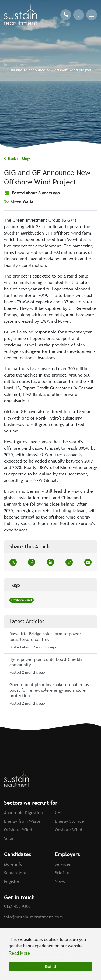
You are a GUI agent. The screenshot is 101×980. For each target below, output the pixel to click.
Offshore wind (22, 600)
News (24, 65)
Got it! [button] (50, 967)
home (9, 65)
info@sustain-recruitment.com (33, 917)
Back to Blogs (17, 159)
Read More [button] (19, 953)
